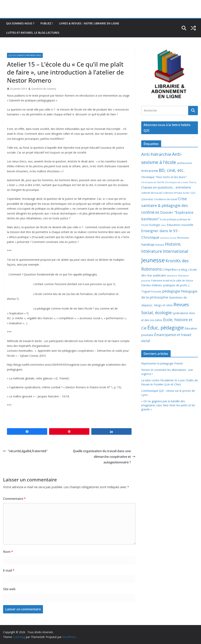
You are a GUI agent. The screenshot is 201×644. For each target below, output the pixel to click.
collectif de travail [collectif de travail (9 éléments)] (151, 193)
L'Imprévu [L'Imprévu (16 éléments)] (170, 269)
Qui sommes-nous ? (20, 23)
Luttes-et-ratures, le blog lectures (33, 33)
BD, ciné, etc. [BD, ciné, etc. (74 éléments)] (172, 170)
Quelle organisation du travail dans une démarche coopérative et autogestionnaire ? (104, 457)
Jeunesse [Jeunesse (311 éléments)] (153, 260)
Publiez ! (47, 23)
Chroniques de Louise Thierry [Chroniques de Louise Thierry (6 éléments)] (181, 182)
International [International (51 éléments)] (175, 251)
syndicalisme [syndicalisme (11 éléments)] (180, 313)
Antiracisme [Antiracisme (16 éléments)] (150, 171)
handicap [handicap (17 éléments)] (148, 244)
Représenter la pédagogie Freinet (162, 363)
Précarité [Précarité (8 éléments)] (156, 292)
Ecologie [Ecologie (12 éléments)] (155, 225)
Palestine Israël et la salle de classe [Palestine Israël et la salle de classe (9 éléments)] (172, 280)
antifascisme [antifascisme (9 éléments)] (184, 163)
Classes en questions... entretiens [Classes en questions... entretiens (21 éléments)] (166, 187)
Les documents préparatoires (25, 55)
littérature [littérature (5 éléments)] (172, 276)
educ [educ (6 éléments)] (163, 225)
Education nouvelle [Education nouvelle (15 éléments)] (180, 225)
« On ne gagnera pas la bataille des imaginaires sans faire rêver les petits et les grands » (168, 405)
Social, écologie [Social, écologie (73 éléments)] (156, 313)
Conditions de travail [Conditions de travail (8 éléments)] (166, 199)
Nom (8, 552)
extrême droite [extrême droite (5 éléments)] (168, 238)
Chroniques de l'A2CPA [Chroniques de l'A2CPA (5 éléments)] (153, 182)
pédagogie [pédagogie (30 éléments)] (171, 291)
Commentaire (14, 499)
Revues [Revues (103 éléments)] (181, 304)
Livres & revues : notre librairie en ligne (89, 23)
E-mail (9, 570)
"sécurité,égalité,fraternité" (25, 451)
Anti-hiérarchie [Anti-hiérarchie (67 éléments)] (156, 154)
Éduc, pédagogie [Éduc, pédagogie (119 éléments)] (166, 328)
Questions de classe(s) (44, 89)
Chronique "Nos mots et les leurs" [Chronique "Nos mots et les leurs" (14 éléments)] (164, 177)
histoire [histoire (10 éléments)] (160, 245)
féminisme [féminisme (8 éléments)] (183, 238)
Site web (9, 589)
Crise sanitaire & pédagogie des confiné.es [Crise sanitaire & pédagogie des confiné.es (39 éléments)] (165, 206)
